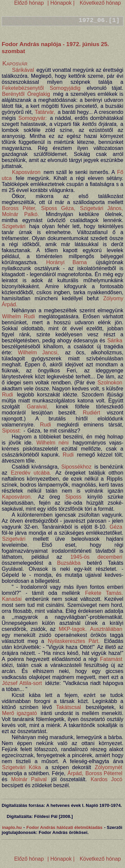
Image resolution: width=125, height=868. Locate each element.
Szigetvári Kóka (21, 767)
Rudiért (92, 413)
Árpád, (75, 773)
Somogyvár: (32, 118)
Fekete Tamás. (104, 593)
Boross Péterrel (104, 773)
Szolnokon (110, 383)
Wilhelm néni (52, 443)
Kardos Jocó (106, 779)
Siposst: (11, 431)
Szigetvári (14, 226)
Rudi (7, 395)
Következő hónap (99, 3)
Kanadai (12, 599)
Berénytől (13, 94)
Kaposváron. (17, 497)
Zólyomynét (108, 767)
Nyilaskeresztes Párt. (74, 641)
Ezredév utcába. (31, 473)
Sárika (115, 340)
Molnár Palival (29, 779)
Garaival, (37, 407)
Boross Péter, (19, 208)
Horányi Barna (66, 262)
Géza (116, 527)
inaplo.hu (12, 827)
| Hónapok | (61, 3)
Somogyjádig (65, 88)
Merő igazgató (19, 713)
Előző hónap (29, 3)
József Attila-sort (22, 683)
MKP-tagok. (73, 629)
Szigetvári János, (101, 208)
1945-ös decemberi (96, 557)
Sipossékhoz (76, 467)
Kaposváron (26, 172)
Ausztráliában (106, 629)
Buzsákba (69, 563)
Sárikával (23, 70)
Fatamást (111, 659)
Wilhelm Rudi (18, 316)
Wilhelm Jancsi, (38, 353)
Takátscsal (68, 707)
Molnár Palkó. (20, 214)
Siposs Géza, (58, 208)
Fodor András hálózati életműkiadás (64, 827)
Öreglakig (39, 94)
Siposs (73, 497)
